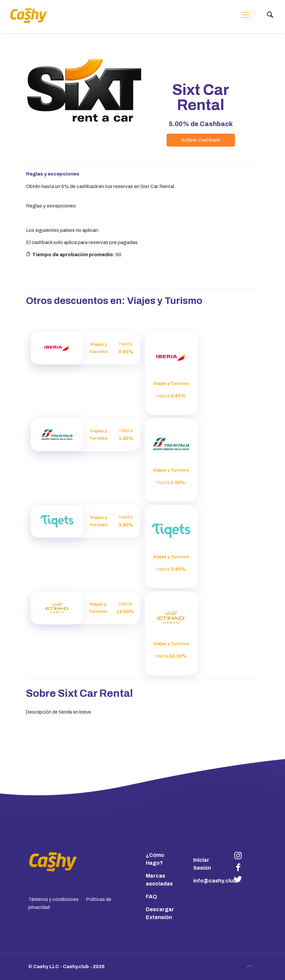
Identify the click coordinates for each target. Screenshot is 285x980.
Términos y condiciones (53, 899)
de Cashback (201, 124)
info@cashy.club (215, 881)
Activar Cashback (201, 140)
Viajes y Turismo (165, 301)
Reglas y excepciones (53, 174)
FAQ (151, 897)
